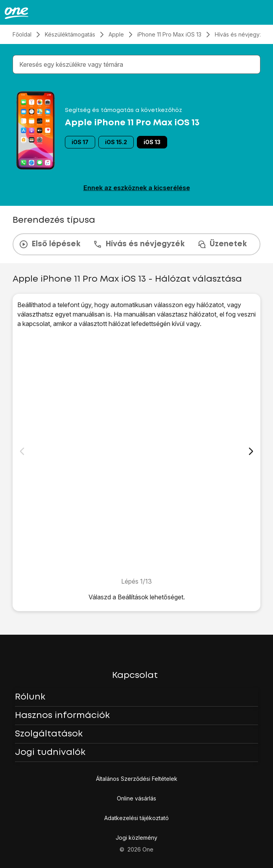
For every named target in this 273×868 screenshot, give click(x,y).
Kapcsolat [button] (135, 676)
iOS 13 (152, 142)
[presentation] (136, 244)
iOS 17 (80, 142)
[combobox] (138, 64)
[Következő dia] (251, 451)
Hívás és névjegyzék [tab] (139, 244)
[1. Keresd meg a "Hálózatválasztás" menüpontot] (136, 452)
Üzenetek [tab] (222, 244)
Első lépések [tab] (50, 244)
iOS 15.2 (116, 142)
